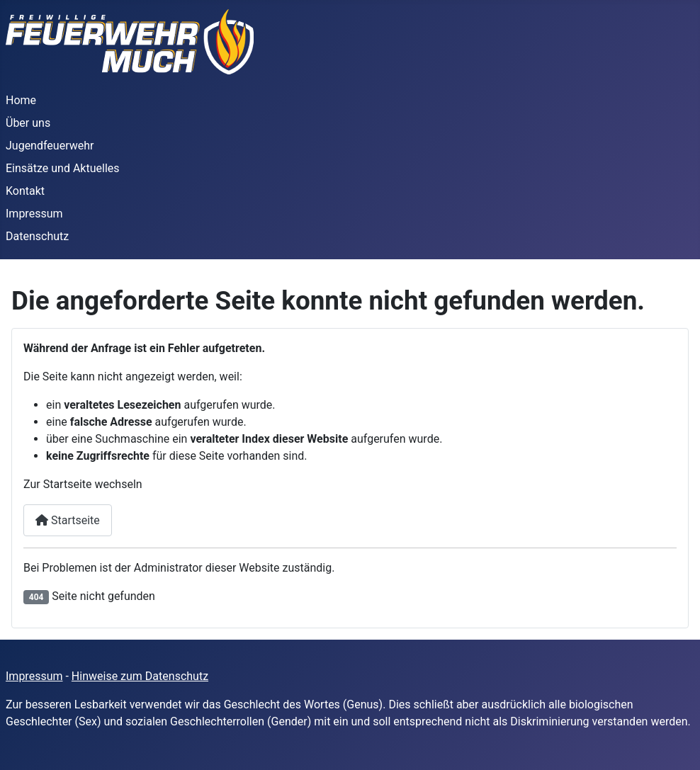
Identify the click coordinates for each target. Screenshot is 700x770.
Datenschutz (37, 236)
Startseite (68, 520)
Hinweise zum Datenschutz (140, 676)
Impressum (34, 214)
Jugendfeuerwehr (50, 146)
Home (21, 100)
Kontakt (25, 191)
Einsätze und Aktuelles (63, 168)
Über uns (28, 123)
